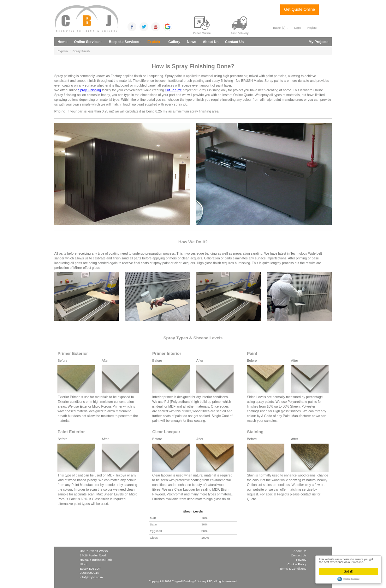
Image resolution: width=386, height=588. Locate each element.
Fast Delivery (239, 26)
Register (312, 28)
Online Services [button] (88, 42)
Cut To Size (173, 90)
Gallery (174, 42)
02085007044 (89, 573)
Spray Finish (81, 51)
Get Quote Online (300, 9)
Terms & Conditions (293, 569)
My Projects (319, 42)
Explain (62, 51)
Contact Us (234, 42)
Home (62, 42)
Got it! (349, 571)
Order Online (202, 26)
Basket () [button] (281, 28)
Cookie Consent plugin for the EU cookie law (349, 579)
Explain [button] (154, 42)
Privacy (301, 560)
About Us (211, 42)
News (191, 42)
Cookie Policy (297, 564)
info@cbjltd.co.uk (92, 577)
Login (298, 28)
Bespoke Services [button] (125, 42)
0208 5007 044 (299, 19)
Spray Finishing (89, 90)
